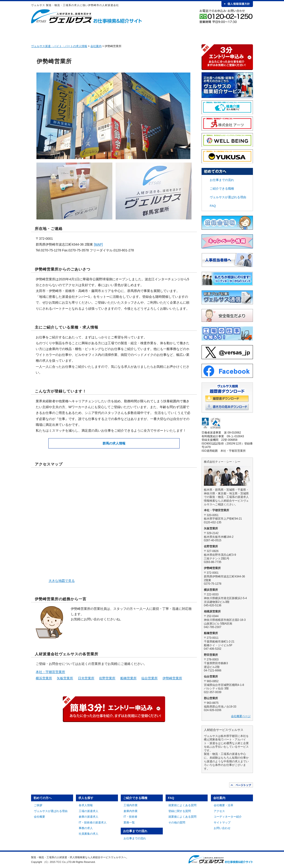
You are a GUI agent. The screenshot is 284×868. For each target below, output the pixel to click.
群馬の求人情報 (114, 443)
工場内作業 (131, 805)
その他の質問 (177, 823)
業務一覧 (129, 823)
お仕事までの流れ (167, 33)
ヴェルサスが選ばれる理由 (228, 197)
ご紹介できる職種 (132, 33)
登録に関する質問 (180, 811)
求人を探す (98, 33)
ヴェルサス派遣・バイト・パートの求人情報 (59, 46)
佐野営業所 (107, 678)
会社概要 (39, 817)
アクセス (219, 811)
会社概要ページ (241, 716)
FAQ (201, 33)
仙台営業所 (149, 678)
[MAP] (98, 244)
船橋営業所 (128, 678)
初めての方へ (63, 33)
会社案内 (236, 33)
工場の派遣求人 (89, 811)
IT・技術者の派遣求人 (93, 823)
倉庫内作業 (131, 811)
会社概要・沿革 (224, 805)
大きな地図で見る (62, 581)
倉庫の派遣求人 (89, 817)
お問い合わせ (222, 828)
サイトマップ (222, 823)
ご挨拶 (38, 805)
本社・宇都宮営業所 (50, 672)
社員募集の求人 (89, 834)
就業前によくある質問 (182, 805)
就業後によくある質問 (182, 817)
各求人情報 (86, 805)
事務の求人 (86, 828)
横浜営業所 (44, 678)
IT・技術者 (130, 817)
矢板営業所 (65, 678)
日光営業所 (86, 678)
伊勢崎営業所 (172, 678)
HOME (38, 33)
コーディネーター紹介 (228, 817)
